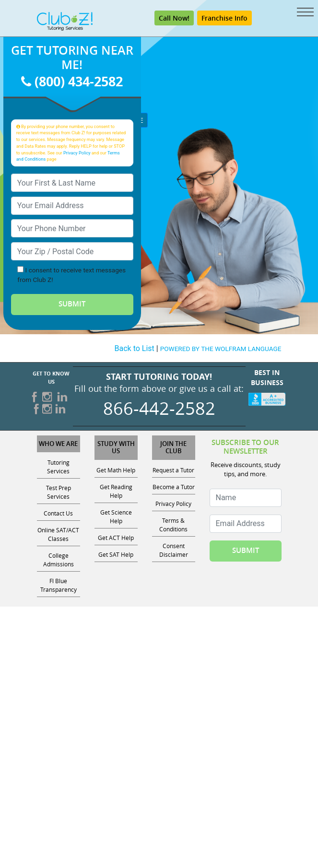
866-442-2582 (159, 408)
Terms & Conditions (173, 525)
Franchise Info (224, 18)
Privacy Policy (77, 153)
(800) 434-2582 (72, 81)
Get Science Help (116, 516)
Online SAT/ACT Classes (58, 534)
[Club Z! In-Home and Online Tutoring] (65, 21)
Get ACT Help (116, 538)
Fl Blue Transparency (59, 585)
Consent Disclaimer (174, 550)
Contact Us (58, 513)
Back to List (135, 348)
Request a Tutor (173, 470)
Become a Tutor (174, 487)
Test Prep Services (59, 492)
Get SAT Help (116, 554)
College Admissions (59, 560)
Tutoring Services (58, 467)
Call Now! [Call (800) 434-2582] (174, 18)
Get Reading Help (116, 491)
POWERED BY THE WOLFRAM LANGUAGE (221, 349)
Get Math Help (116, 470)
